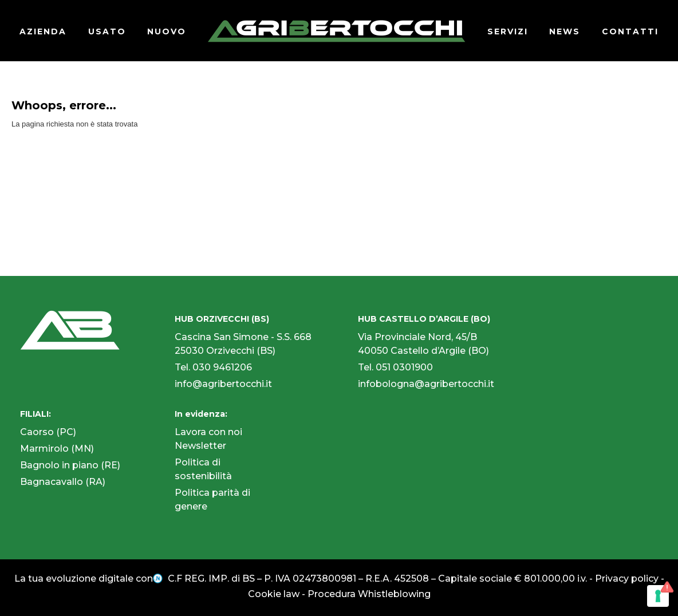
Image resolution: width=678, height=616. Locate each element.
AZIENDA (43, 31)
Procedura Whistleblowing (369, 594)
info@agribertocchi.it (223, 384)
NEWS (565, 31)
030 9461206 (222, 367)
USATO (107, 31)
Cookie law (274, 594)
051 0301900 (404, 367)
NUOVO (167, 31)
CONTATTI (630, 31)
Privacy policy (627, 579)
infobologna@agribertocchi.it (426, 384)
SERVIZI (508, 31)
